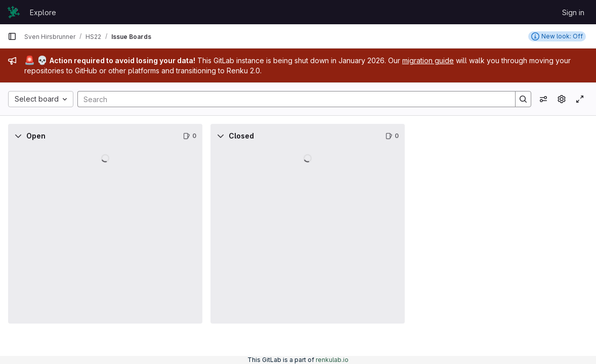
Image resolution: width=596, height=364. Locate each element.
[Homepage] (14, 12)
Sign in (573, 12)
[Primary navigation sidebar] (12, 36)
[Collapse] (18, 136)
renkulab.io (332, 360)
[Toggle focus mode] (580, 99)
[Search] (291, 99)
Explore (43, 12)
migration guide (428, 60)
